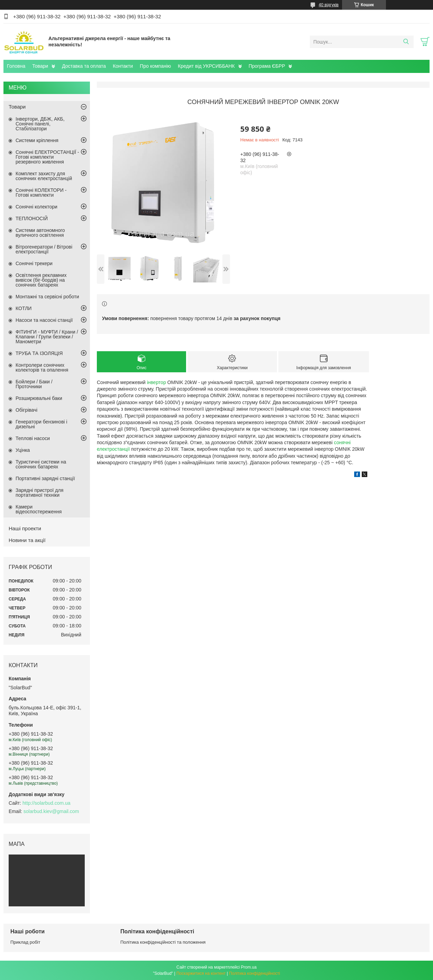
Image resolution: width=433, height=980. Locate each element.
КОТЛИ (24, 308)
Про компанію (155, 66)
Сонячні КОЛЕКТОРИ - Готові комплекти (41, 193)
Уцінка (23, 450)
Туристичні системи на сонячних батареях (41, 464)
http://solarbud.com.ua (47, 803)
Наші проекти (25, 528)
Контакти (123, 66)
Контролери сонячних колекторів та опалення (42, 367)
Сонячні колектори (36, 207)
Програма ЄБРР (267, 66)
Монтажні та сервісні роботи (47, 297)
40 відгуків (329, 5)
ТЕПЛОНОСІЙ (32, 218)
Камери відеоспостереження (39, 509)
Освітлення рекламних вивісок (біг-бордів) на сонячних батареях (41, 280)
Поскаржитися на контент (201, 973)
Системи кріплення (37, 140)
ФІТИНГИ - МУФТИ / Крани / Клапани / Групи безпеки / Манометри (47, 337)
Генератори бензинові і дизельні (41, 424)
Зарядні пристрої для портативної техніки (39, 493)
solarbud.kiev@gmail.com (51, 811)
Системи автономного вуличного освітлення (40, 233)
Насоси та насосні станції (44, 320)
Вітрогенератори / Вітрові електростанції (44, 249)
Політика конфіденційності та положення (163, 942)
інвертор (156, 382)
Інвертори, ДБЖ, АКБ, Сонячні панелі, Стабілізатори (40, 124)
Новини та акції (27, 540)
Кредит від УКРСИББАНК (206, 66)
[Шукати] (406, 42)
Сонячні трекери (34, 263)
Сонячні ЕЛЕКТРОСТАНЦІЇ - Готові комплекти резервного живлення (47, 157)
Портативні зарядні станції (45, 478)
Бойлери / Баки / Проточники (34, 384)
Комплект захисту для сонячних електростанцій (44, 176)
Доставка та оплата (84, 66)
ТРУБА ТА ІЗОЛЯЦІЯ (39, 353)
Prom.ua (249, 967)
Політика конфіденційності (255, 973)
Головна (16, 66)
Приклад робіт (25, 942)
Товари (40, 66)
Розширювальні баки (39, 398)
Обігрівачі (26, 410)
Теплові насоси (33, 438)
